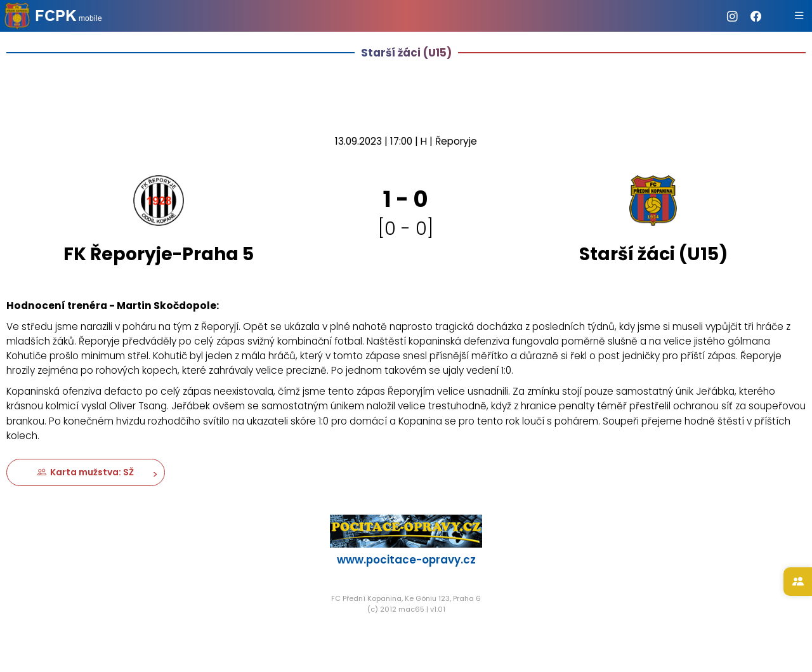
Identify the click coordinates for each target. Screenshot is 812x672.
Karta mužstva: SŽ (86, 472)
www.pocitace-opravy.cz (406, 560)
